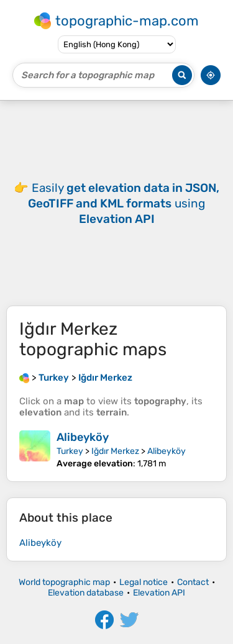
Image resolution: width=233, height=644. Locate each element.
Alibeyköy (83, 437)
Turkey (70, 451)
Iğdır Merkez (115, 451)
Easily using (124, 203)
